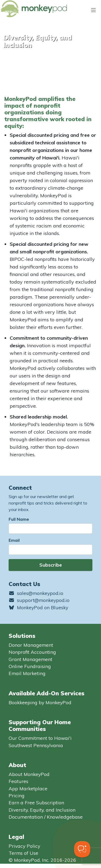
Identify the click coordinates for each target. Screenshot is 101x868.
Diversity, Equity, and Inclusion (42, 810)
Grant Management (30, 659)
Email (14, 540)
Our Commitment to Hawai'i (40, 738)
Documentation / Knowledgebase (46, 817)
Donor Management (31, 645)
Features (18, 781)
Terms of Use (23, 853)
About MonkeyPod (29, 774)
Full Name (19, 519)
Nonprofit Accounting (32, 652)
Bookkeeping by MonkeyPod (40, 702)
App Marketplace (28, 788)
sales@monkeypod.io (36, 593)
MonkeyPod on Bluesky (38, 607)
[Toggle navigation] (93, 10)
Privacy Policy (24, 846)
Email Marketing (27, 673)
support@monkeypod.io (39, 600)
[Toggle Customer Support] (82, 849)
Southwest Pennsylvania (36, 745)
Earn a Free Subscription (36, 802)
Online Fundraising (30, 666)
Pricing (17, 795)
